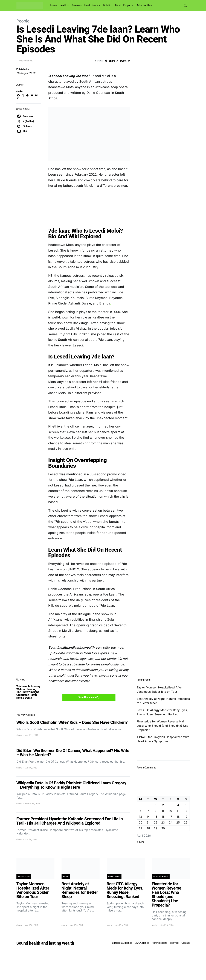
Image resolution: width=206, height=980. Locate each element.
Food (118, 5)
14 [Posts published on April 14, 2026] (148, 817)
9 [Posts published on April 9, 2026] (163, 811)
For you (127, 5)
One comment (26, 61)
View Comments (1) (89, 697)
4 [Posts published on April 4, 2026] (178, 805)
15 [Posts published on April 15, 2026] (156, 817)
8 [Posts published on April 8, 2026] (156, 811)
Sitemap (174, 943)
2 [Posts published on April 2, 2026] (163, 805)
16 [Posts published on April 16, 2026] (163, 817)
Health (63, 5)
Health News (91, 5)
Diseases (77, 5)
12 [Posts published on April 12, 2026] (186, 811)
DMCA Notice (142, 943)
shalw (20, 92)
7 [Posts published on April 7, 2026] (148, 811)
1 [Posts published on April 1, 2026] (156, 805)
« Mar (140, 842)
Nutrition (108, 5)
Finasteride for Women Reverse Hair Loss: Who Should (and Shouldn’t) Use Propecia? (162, 726)
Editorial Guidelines (122, 943)
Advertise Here (144, 5)
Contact (185, 943)
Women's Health (161, 877)
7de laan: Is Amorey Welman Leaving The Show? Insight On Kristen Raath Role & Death (28, 692)
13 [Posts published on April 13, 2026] (140, 817)
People (23, 21)
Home (54, 5)
